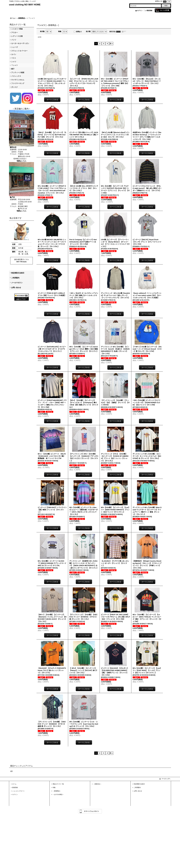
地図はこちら (21, 161)
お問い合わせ (16, 288)
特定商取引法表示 (18, 273)
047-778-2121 (22, 262)
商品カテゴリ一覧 (58, 784)
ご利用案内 (15, 278)
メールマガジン (17, 283)
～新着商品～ (57, 791)
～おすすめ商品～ (58, 794)
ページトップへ (166, 779)
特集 (54, 787)
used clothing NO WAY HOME (25, 5)
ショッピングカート (18, 791)
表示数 (42, 31)
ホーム (14, 784)
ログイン (140, 10)
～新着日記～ (97, 784)
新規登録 (149, 10)
